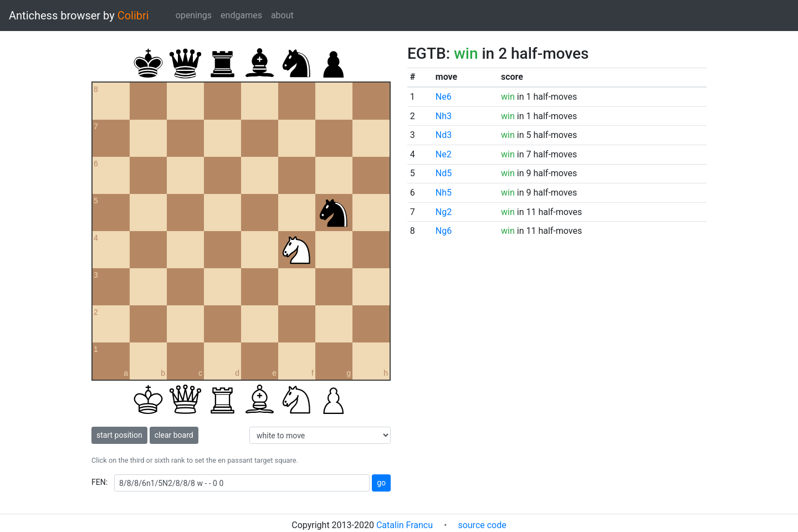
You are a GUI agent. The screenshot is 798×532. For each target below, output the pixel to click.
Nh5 (444, 193)
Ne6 (444, 97)
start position (119, 435)
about (282, 15)
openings (194, 15)
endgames (241, 15)
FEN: (99, 482)
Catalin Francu (405, 525)
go (381, 483)
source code (482, 525)
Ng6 (444, 231)
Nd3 (444, 135)
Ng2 (444, 212)
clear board (174, 435)
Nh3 (444, 116)
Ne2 (444, 154)
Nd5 (444, 173)
